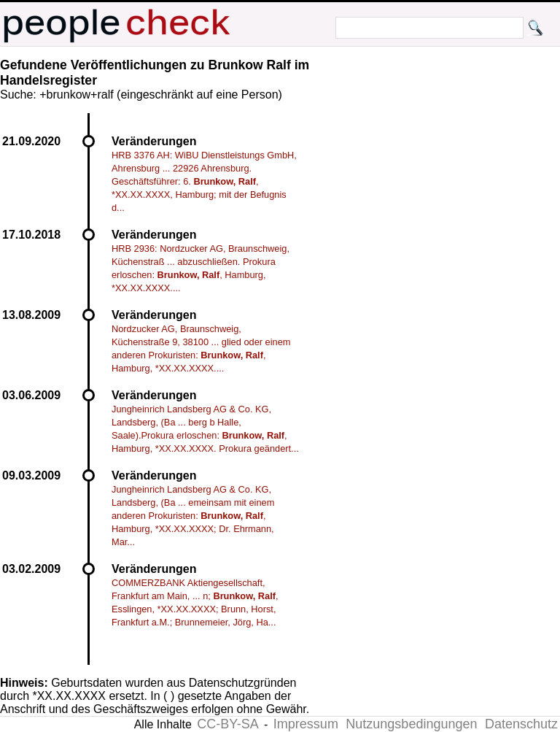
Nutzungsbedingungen (411, 724)
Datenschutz (521, 724)
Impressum (306, 724)
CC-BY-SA (227, 724)
